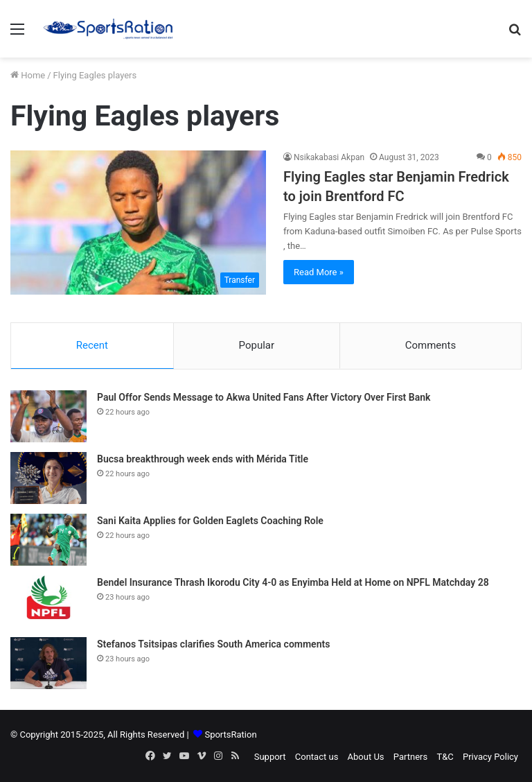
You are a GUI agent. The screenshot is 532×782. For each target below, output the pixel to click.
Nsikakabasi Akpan (329, 157)
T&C (445, 757)
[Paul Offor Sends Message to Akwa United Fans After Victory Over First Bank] (48, 416)
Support (270, 757)
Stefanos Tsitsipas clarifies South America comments (213, 644)
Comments (431, 345)
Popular (257, 345)
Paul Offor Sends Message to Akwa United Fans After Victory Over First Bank (264, 397)
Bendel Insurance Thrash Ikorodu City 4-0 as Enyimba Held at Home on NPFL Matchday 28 (293, 582)
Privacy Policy (490, 757)
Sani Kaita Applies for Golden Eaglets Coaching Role (210, 521)
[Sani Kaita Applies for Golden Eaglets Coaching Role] (48, 540)
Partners (410, 757)
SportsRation (230, 735)
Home (28, 75)
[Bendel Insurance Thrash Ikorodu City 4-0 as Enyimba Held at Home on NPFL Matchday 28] (48, 601)
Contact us (317, 757)
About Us (366, 757)
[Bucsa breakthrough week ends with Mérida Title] (48, 478)
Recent (92, 345)
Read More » (319, 272)
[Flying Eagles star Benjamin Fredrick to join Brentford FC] (138, 223)
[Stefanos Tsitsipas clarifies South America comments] (48, 663)
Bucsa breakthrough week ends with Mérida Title (203, 459)
